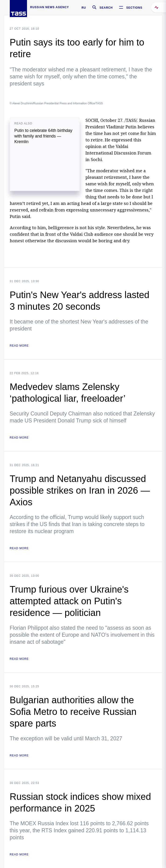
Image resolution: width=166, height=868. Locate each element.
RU (84, 8)
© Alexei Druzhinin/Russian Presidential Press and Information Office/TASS (56, 103)
